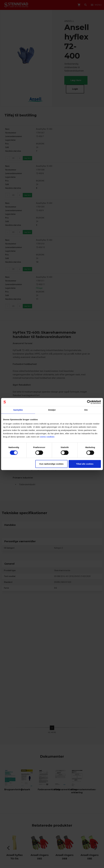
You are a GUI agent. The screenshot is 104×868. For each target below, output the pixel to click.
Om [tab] (86, 410)
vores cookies (47, 437)
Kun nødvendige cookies (51, 464)
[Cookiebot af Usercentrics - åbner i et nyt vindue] (89, 402)
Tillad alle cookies (85, 464)
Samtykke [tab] (18, 410)
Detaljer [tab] (52, 410)
